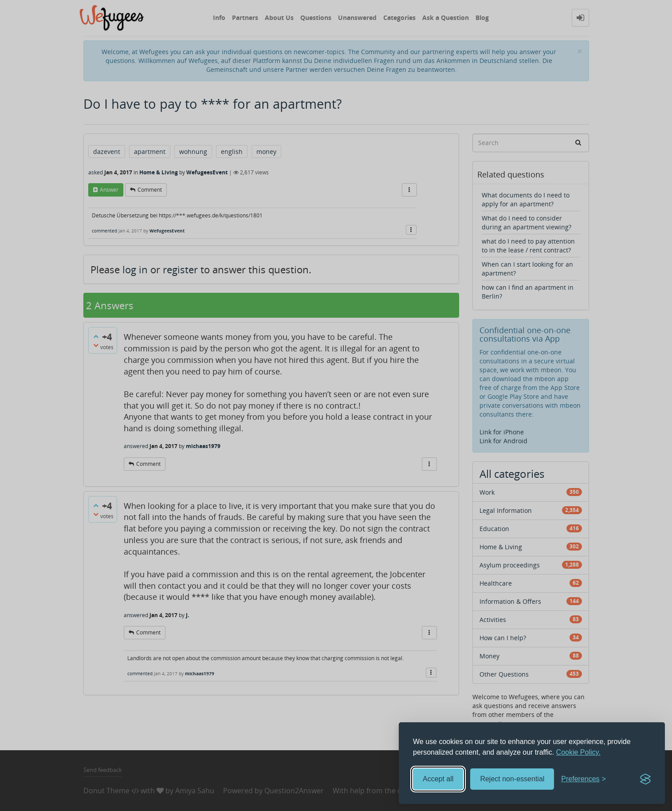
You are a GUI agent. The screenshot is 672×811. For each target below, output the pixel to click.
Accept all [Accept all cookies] (438, 779)
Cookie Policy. (578, 752)
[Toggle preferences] (584, 779)
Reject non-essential (512, 779)
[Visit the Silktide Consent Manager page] (645, 779)
